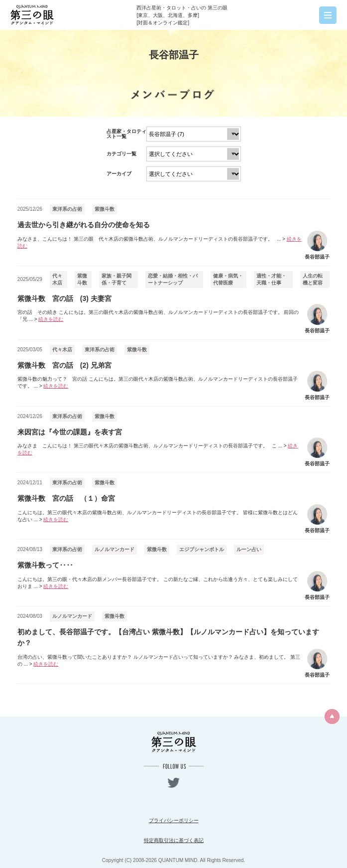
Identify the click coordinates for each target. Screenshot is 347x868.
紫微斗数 (105, 209)
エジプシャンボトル (202, 549)
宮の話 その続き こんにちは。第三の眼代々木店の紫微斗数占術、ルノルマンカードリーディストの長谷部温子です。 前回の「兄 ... (158, 316)
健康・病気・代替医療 (228, 279)
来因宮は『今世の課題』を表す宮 (70, 432)
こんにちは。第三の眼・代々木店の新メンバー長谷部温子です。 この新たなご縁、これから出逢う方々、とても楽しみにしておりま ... (158, 583)
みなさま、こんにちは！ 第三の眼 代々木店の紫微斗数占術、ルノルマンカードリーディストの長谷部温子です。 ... (160, 242)
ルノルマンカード (115, 549)
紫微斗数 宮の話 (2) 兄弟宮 (64, 365)
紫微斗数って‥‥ (45, 565)
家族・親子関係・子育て (116, 279)
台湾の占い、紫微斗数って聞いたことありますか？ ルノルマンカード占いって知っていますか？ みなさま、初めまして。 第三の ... (159, 660)
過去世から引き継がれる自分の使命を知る (84, 225)
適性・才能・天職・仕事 (271, 279)
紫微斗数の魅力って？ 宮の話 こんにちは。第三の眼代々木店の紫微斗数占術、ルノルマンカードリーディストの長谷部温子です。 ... (158, 382)
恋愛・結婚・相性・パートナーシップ (173, 279)
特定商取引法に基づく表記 (174, 840)
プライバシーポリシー (174, 820)
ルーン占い (249, 549)
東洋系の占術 (67, 209)
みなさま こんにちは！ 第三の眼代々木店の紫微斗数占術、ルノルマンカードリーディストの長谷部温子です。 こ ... (158, 449)
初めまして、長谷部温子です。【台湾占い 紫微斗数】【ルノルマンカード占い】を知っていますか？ (168, 637)
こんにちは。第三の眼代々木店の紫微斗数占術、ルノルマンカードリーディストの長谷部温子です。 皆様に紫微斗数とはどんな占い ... (158, 516)
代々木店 (57, 279)
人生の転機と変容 (313, 279)
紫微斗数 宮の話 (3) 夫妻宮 (64, 298)
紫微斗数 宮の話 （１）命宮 (66, 498)
